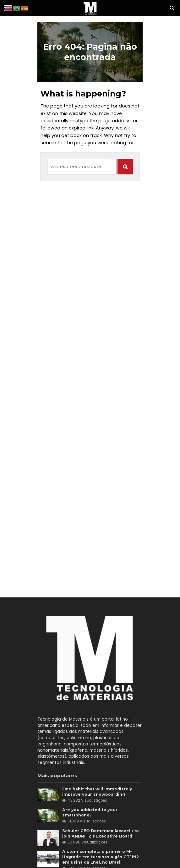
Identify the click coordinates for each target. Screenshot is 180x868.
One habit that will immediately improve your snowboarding (97, 792)
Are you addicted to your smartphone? (90, 812)
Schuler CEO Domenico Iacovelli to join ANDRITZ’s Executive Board (101, 833)
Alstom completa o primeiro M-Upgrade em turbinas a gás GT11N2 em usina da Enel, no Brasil (101, 857)
